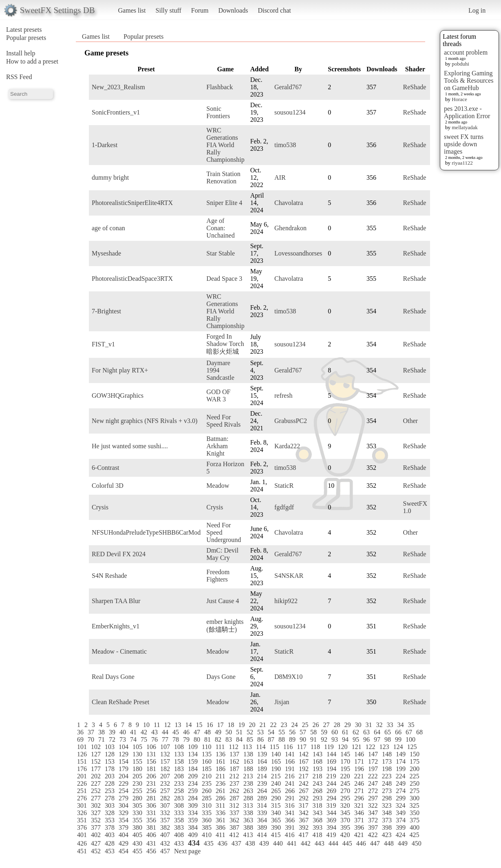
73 (123, 739)
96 (366, 739)
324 (400, 805)
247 (373, 783)
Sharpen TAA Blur (116, 601)
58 (313, 732)
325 (414, 805)
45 (176, 732)
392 (304, 827)
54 (271, 732)
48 (207, 732)
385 (207, 827)
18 (231, 725)
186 (221, 769)
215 (276, 776)
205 (137, 776)
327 (96, 813)
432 (165, 843)
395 (345, 827)
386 (221, 827)
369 (331, 820)
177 (96, 769)
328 (110, 813)
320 (345, 805)
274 (401, 791)
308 (179, 805)
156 (151, 761)
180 (137, 769)
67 (409, 732)
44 (165, 732)
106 (151, 747)
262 (234, 791)
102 (96, 747)
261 (221, 791)
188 (248, 769)
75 (144, 739)
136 (221, 754)
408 (179, 835)
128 (110, 754)
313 (248, 805)
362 (234, 820)
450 (417, 843)
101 (82, 747)
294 (331, 798)
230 (137, 783)
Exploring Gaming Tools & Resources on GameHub (469, 80)
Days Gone (221, 677)
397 (373, 827)
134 (193, 754)
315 (276, 805)
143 (318, 754)
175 (415, 761)
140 (276, 754)
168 (318, 761)
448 (389, 843)
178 (110, 769)
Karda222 (287, 446)
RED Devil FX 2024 (119, 554)
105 (137, 747)
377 (96, 827)
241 (290, 783)
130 (137, 754)
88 (282, 739)
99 (398, 739)
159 (193, 761)
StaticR (284, 486)
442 (306, 843)
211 (220, 776)
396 (359, 827)
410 (207, 835)
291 (290, 798)
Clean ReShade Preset (120, 702)
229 (124, 783)
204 (124, 776)
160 (207, 761)
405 (137, 835)
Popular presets (26, 38)
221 (359, 776)
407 (165, 835)
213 (248, 776)
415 (276, 835)
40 (123, 732)
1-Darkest (105, 145)
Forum (200, 10)
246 (359, 783)
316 (289, 805)
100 (411, 739)
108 (179, 747)
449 (403, 843)
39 (112, 732)
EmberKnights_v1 (116, 626)
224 (400, 776)
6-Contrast (106, 468)
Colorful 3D (108, 486)
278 (110, 798)
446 (361, 843)
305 (137, 805)
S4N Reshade (109, 576)
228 (110, 783)
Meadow (218, 486)
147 (373, 754)
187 (234, 769)
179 (124, 769)
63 (366, 732)
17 (220, 725)
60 (335, 732)
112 (233, 747)
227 (96, 783)
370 (345, 820)
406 (151, 835)
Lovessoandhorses (298, 253)
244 (331, 783)
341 (290, 813)
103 (110, 747)
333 (179, 813)
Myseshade (106, 253)
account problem (466, 52)
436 (223, 843)
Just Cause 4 (223, 601)
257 (165, 791)
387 (234, 827)
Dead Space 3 (224, 279)
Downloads (233, 10)
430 (137, 843)
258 (179, 791)
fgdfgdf (284, 507)
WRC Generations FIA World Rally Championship (225, 145)
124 (398, 747)
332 (165, 813)
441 (292, 843)
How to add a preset (32, 61)
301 (82, 805)
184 (193, 769)
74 (133, 739)
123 (384, 747)
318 (317, 805)
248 (387, 783)
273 (387, 791)
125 (412, 747)
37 (91, 732)
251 (82, 791)
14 (188, 725)
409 (193, 835)
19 (241, 725)
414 (262, 835)
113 (247, 747)
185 (207, 769)
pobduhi (460, 64)
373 (387, 820)
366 (290, 820)
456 (151, 851)
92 (324, 739)
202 (96, 776)
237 (234, 783)
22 (273, 725)
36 (80, 732)
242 (304, 783)
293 (318, 798)
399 (401, 827)
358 (179, 820)
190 (276, 769)
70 (91, 739)
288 (248, 798)
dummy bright (110, 177)
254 (124, 791)
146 (359, 754)
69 (80, 739)
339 (262, 813)
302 (96, 805)
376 (82, 827)
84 (239, 739)
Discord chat (274, 10)
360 (207, 820)
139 (262, 754)
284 (193, 798)
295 (345, 798)
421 (359, 835)
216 (289, 776)
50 (229, 732)
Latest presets (24, 30)
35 (411, 725)
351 (82, 820)
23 (284, 725)
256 (151, 791)
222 (373, 776)
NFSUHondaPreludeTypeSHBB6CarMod (146, 532)
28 (337, 725)
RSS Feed (19, 77)
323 (386, 805)
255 (137, 791)
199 (401, 769)
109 (193, 747)
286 (221, 798)
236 (221, 783)
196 (359, 769)
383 (179, 827)
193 (318, 769)
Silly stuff (169, 10)
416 (289, 835)
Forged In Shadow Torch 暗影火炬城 (225, 344)
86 (260, 739)
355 (137, 820)
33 (390, 725)
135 (207, 754)
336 (221, 813)
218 (317, 776)
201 (82, 776)
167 (304, 761)
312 (234, 805)
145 (345, 754)
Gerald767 (288, 87)
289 (262, 798)
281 (151, 798)
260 (207, 791)
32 (379, 725)
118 (315, 747)
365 (276, 820)
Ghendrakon (290, 228)
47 (197, 732)
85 (250, 739)
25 (305, 725)
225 (414, 776)
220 (345, 776)
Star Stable (221, 253)
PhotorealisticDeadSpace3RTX (132, 279)
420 (345, 835)
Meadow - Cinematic (119, 651)
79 (186, 739)
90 (303, 739)
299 (401, 798)
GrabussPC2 (291, 421)
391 (290, 827)
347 (373, 813)
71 (102, 739)
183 (179, 769)
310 (207, 805)
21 (263, 725)
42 (144, 732)
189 (262, 769)
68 (419, 732)
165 (276, 761)
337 (234, 813)
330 (137, 813)
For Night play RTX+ (120, 370)
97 (377, 739)
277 (96, 798)
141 (290, 754)
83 (229, 739)
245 (345, 783)
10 (146, 725)
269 (331, 791)
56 (292, 732)
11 (157, 725)
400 (415, 827)
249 (401, 783)
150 (415, 754)
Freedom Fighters (218, 576)
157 (165, 761)
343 (318, 813)
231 (151, 783)
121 (356, 747)
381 (151, 827)
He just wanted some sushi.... (130, 446)
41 (133, 732)
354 (124, 820)
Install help (21, 53)
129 (124, 754)
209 (193, 776)
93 (335, 739)
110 (206, 747)
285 (207, 798)
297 (373, 798)
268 (318, 791)
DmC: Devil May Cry (222, 554)
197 (373, 769)
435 (209, 843)
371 (359, 820)
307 (165, 805)
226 (82, 783)
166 (290, 761)
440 (278, 843)
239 (262, 783)
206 (151, 776)
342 (304, 813)
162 (234, 761)
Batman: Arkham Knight (217, 446)
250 (415, 783)
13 (178, 725)
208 (179, 776)
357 (165, 820)
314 (262, 805)
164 (262, 761)
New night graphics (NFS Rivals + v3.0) (145, 421)
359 (193, 820)
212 (234, 776)
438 (250, 843)
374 (401, 820)
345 (345, 813)
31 (369, 725)
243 (318, 783)
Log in (477, 10)
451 (82, 851)
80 (197, 739)
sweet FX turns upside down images (464, 144)
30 (358, 725)
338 (248, 813)
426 (82, 843)
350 (415, 813)
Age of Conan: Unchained (220, 228)
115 (274, 747)
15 (199, 725)
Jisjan (282, 702)
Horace (459, 99)
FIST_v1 (103, 344)
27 (326, 725)
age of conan (108, 228)
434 (194, 843)
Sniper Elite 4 (224, 203)
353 (110, 820)
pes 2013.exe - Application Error (467, 112)
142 (304, 754)
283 (179, 798)
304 (124, 805)
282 (165, 798)
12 (167, 725)
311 (220, 805)
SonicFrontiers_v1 (116, 112)
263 (248, 791)
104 (124, 747)
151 (82, 761)
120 (342, 747)
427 (96, 843)
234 (193, 783)
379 (124, 827)
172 (373, 761)
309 (193, 805)
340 (276, 813)
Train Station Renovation (223, 177)
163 (248, 761)
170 (345, 761)
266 (290, 791)
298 (387, 798)
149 (401, 754)
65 (388, 732)
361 (221, 820)
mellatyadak (465, 127)
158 (179, 761)
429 (124, 843)
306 (151, 805)
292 (304, 798)
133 (179, 754)
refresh (283, 395)
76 (154, 739)
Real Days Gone (113, 677)
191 (290, 769)
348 (387, 813)
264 (262, 791)
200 (415, 769)
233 (179, 783)
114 (261, 747)
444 (333, 843)
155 (137, 761)
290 (276, 798)
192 (304, 769)
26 (316, 725)
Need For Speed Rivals (223, 421)
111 (220, 747)
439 (264, 843)
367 (304, 820)
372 (373, 820)
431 (151, 843)
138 (248, 754)
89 (292, 739)
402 (96, 835)
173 (387, 761)
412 (234, 835)
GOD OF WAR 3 (218, 395)
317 (303, 805)
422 (373, 835)
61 (345, 732)
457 (165, 851)
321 (359, 805)
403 (110, 835)
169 (331, 761)
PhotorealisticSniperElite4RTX (132, 203)
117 (301, 747)
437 (236, 843)
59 (324, 732)
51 (239, 732)
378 (110, 827)
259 (193, 791)
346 (359, 813)
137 (234, 754)
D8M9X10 (288, 677)
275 (415, 791)
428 (110, 843)
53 (260, 732)
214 (262, 776)
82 (218, 739)
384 (193, 827)
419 (331, 835)
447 (375, 843)
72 (112, 739)
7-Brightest (106, 311)
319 (331, 805)
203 (110, 776)
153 (110, 761)
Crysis (100, 507)
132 (165, 754)
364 (262, 820)
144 (331, 754)
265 (276, 791)
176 (82, 769)
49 (218, 732)
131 (151, 754)
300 (415, 798)
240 (276, 783)
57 (303, 732)
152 (96, 761)
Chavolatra (289, 203)
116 (288, 747)
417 (303, 835)
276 (82, 798)
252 (96, 791)
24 (294, 725)
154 (124, 761)
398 (387, 827)
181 (151, 769)
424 (400, 835)
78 (176, 739)
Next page (187, 851)
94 (345, 739)
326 (82, 813)
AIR (280, 177)
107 (165, 747)
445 (347, 843)
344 (331, 813)
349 (401, 813)
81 (207, 739)
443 (320, 843)
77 (165, 739)
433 (179, 843)
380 (137, 827)
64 (377, 732)
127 (96, 754)
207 (165, 776)
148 (387, 754)
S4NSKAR (289, 576)
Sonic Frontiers (218, 112)
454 (124, 851)
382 (165, 827)
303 (110, 805)
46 (186, 732)
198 (387, 769)
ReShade (415, 87)
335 (207, 813)
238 (248, 783)
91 (313, 739)
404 (124, 835)
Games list (132, 10)
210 (207, 776)
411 (220, 835)
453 (110, 851)
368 (318, 820)
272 (373, 791)
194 (331, 769)
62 (356, 732)
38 (102, 732)
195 (345, 769)
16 (210, 725)
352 (96, 820)
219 (331, 776)
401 (82, 835)
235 (207, 783)
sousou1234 (290, 112)
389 (262, 827)
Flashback (220, 87)
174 (401, 761)
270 (345, 791)
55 (282, 732)
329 (124, 813)
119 (329, 747)
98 (388, 739)
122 (370, 747)
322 (373, 805)
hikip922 (286, 601)
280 (137, 798)
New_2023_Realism (118, 87)
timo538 (285, 145)
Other (411, 421)
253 (110, 791)
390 (276, 827)
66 (398, 732)
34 (400, 725)
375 (415, 820)
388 (248, 827)
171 (359, 761)
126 (82, 754)
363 (248, 820)
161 (221, 761)
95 (356, 739)
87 (271, 739)
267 (304, 791)
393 (318, 827)
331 (151, 813)
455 (137, 851)
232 (165, 783)
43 (154, 732)
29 (347, 725)
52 (250, 732)
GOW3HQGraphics (118, 395)
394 (331, 827)
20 (252, 725)
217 (303, 776)
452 (96, 851)
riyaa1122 (462, 163)
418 (317, 835)
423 (386, 835)
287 (234, 798)
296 (359, 798)
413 (248, 835)
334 (193, 813)
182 (165, 769)
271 (359, 791)
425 (414, 835)
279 (124, 798)
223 (386, 776)
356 (151, 820)
